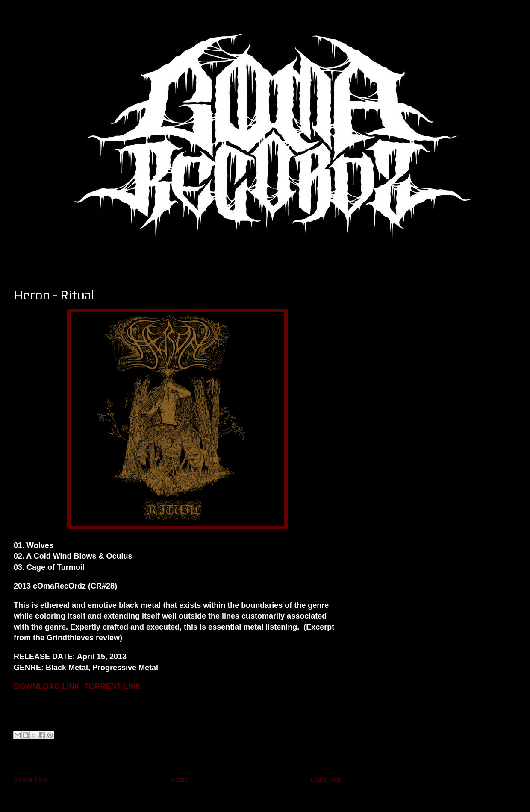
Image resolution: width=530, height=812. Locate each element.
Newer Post (30, 779)
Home (179, 779)
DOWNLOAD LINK (47, 686)
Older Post (326, 779)
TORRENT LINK (113, 686)
